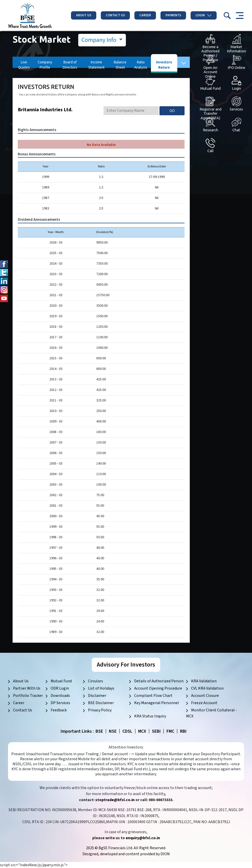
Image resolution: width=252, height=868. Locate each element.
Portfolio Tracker (28, 696)
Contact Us (115, 15)
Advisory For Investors (126, 665)
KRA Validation (204, 681)
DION (165, 854)
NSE (113, 731)
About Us (84, 15)
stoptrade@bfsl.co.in (115, 800)
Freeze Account (204, 703)
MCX (142, 731)
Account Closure (205, 696)
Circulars (96, 681)
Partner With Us (27, 688)
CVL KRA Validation (207, 688)
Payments (173, 15)
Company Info (100, 40)
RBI (183, 731)
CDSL (127, 731)
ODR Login (60, 688)
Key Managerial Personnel (157, 703)
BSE (99, 731)
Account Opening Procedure (158, 688)
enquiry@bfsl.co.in (143, 838)
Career (145, 15)
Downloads (60, 696)
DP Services (60, 703)
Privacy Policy (100, 710)
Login (204, 15)
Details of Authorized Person (159, 681)
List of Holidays (101, 688)
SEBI (156, 731)
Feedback (59, 710)
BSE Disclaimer (101, 703)
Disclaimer (97, 696)
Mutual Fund (61, 681)
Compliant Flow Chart (153, 696)
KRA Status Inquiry (150, 716)
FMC (170, 731)
